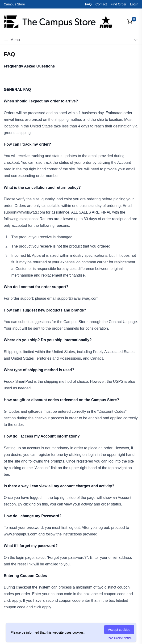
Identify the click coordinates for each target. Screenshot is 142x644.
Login (134, 4)
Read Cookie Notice (119, 638)
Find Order (119, 4)
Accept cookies (119, 630)
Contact (101, 4)
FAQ (88, 4)
